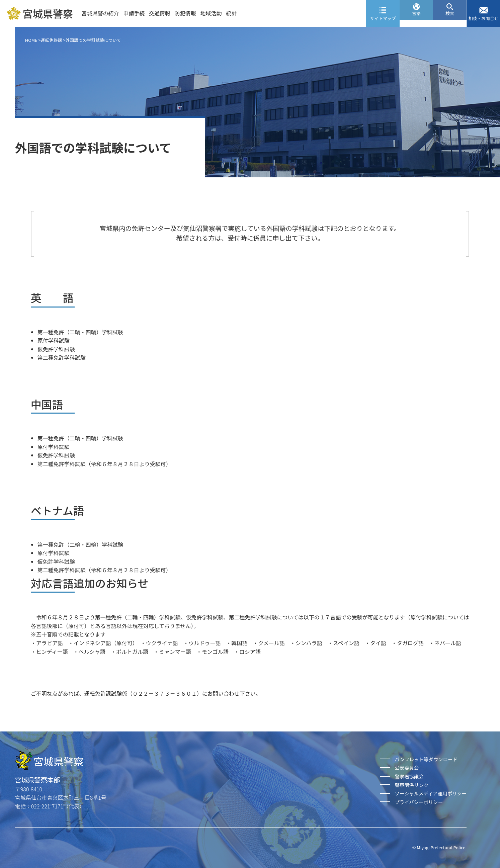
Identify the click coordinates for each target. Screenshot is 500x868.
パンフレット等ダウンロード (426, 759)
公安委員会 (407, 767)
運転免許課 (52, 40)
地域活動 (211, 13)
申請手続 (134, 13)
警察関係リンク (411, 785)
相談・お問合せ (484, 18)
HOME (31, 40)
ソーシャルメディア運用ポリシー (431, 793)
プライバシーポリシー (419, 802)
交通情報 (160, 13)
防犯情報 (185, 13)
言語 (416, 18)
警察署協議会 (409, 776)
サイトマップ (383, 18)
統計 (231, 13)
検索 (450, 18)
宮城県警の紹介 (100, 13)
